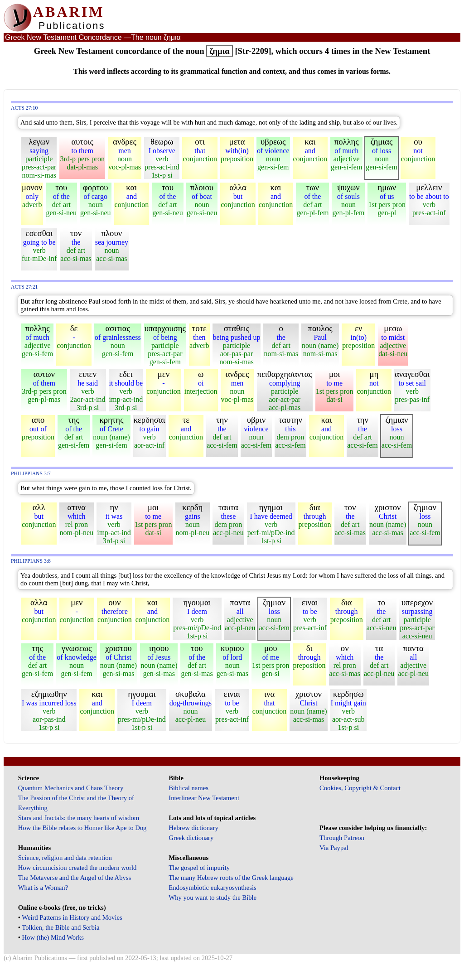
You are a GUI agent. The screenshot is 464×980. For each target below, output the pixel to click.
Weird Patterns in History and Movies (72, 917)
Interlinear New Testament (204, 798)
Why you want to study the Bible (213, 898)
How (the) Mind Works (53, 937)
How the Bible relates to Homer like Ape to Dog (82, 828)
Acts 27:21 (24, 287)
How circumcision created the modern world (77, 868)
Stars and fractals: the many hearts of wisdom (79, 818)
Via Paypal (334, 848)
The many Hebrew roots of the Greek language (231, 878)
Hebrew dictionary (193, 828)
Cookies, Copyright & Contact (360, 788)
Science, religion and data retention (65, 858)
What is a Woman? (43, 888)
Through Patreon (342, 838)
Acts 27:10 (24, 108)
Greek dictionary (191, 838)
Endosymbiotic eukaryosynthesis (212, 888)
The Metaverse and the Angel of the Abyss (75, 878)
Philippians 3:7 (31, 474)
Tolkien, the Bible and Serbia (60, 927)
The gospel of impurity (199, 868)
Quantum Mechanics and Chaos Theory (71, 788)
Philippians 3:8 (31, 561)
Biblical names (188, 788)
